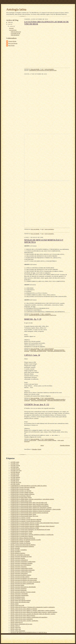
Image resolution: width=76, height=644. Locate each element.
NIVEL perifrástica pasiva (18, 599)
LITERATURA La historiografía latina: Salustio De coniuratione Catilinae (31, 508)
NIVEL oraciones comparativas (19, 560)
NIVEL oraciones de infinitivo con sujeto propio (24, 578)
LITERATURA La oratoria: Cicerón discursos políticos (26, 521)
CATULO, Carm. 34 (32, 355)
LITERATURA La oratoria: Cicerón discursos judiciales (26, 519)
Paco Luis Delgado (13, 43)
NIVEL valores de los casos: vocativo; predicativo (24, 621)
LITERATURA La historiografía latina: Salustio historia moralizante (29, 513)
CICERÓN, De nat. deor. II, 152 (37, 405)
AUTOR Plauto (15, 475)
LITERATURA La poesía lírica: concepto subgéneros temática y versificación (32, 535)
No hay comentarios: (49, 69)
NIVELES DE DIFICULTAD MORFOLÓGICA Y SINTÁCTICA (43, 315)
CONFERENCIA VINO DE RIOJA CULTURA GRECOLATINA (43, 70)
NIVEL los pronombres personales (20, 555)
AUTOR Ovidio (15, 474)
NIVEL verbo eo (15, 626)
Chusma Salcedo (12, 41)
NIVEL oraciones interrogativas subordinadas (23, 587)
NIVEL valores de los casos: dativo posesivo (23, 615)
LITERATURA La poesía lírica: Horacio (22, 536)
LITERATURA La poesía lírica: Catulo (21, 533)
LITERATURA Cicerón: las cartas (20, 489)
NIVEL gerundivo (15, 551)
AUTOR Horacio (15, 469)
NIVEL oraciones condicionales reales (21, 572)
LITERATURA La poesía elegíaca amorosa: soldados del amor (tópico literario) (32, 526)
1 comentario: (48, 314)
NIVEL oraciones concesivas (18, 567)
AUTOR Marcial (33, 350)
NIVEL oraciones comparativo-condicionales (23, 562)
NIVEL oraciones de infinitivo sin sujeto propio (24, 580)
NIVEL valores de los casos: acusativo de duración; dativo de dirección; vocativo (33, 614)
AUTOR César (15, 464)
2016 (9, 24)
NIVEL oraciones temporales (19, 590)
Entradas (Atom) (37, 449)
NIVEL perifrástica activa (18, 597)
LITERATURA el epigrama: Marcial (45, 350)
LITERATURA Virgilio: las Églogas (20, 543)
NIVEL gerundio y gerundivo (19, 550)
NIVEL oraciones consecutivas (19, 573)
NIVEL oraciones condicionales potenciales (23, 570)
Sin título (11, 28)
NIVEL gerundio (15, 548)
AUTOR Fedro (15, 467)
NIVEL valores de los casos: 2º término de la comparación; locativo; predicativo (33, 607)
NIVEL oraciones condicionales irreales (21, 568)
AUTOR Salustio (15, 477)
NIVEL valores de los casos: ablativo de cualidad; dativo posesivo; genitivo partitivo (34, 612)
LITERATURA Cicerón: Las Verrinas (21, 491)
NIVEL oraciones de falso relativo (20, 577)
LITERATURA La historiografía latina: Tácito (23, 514)
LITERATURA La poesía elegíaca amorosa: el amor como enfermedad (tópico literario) (35, 523)
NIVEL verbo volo (16, 629)
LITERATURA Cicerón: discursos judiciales (23, 487)
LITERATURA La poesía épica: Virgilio (22, 531)
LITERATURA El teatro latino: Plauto (21, 497)
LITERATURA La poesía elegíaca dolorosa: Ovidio (25, 528)
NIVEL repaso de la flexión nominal (38, 351)
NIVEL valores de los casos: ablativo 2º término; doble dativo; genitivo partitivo (33, 610)
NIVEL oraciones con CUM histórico (21, 565)
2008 (9, 22)
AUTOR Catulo (32, 399)
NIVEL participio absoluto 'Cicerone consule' (23, 592)
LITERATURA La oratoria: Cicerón (20, 518)
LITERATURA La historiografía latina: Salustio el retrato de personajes (30, 511)
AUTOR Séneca (15, 479)
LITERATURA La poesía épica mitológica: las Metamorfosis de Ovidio (30, 529)
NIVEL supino (15, 604)
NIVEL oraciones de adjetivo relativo (21, 575)
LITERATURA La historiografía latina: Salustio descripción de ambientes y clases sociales (36, 509)
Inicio (42, 445)
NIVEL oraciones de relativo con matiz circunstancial (25, 582)
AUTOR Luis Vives (16, 470)
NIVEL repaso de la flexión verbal (39, 400)
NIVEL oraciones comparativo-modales (21, 563)
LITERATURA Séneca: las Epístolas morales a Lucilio (26, 540)
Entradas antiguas (65, 445)
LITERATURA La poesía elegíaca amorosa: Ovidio (25, 524)
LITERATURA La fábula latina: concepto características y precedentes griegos (32, 499)
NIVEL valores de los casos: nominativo (22, 619)
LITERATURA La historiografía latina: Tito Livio (24, 516)
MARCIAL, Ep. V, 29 (33, 319)
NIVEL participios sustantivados (19, 595)
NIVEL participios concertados (19, 594)
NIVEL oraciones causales (18, 558)
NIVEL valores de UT (17, 622)
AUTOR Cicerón (33, 440)
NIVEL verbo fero (16, 627)
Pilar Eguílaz (11, 45)
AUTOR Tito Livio (16, 482)
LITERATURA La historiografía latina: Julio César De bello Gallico (29, 504)
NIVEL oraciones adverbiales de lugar (21, 556)
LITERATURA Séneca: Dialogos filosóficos (23, 538)
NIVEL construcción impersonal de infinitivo (23, 545)
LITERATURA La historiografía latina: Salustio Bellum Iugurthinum (30, 506)
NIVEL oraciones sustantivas (19, 588)
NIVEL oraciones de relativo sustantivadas (22, 583)
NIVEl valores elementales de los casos (56, 351)
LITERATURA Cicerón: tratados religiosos (47, 440)
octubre (11, 26)
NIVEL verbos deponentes (18, 631)
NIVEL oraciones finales (17, 585)
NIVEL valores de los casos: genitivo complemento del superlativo (29, 617)
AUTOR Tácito (15, 481)
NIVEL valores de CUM (17, 605)
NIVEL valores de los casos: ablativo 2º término (24, 609)
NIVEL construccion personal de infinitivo (22, 546)
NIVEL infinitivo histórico (18, 553)
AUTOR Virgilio (15, 484)
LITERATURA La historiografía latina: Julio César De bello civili (29, 502)
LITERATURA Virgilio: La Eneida (20, 541)
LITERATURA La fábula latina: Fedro (21, 501)
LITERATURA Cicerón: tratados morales (22, 492)
